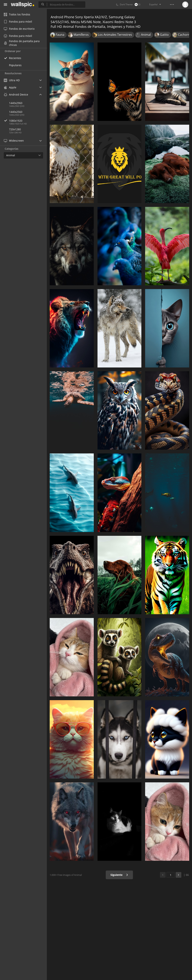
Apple (10, 87)
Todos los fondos (17, 14)
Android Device (16, 95)
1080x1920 (28, 121)
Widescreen (14, 141)
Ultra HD (12, 80)
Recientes (15, 58)
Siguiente (119, 875)
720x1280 (15, 129)
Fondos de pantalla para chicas (22, 43)
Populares (15, 65)
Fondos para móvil (18, 22)
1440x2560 (16, 112)
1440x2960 (16, 103)
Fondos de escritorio (19, 29)
